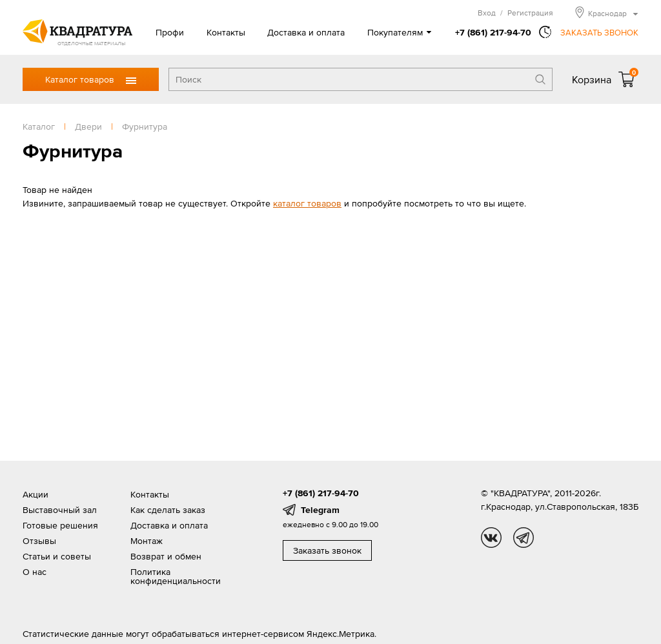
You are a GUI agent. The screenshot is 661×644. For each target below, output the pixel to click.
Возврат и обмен (166, 556)
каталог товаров (307, 203)
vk (491, 538)
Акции (36, 494)
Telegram (320, 510)
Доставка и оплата (306, 32)
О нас (35, 572)
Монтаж (147, 541)
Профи (170, 32)
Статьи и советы (57, 556)
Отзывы (39, 541)
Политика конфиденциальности (176, 576)
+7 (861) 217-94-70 (493, 32)
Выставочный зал (60, 510)
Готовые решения (60, 525)
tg (524, 538)
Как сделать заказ (168, 510)
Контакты (226, 32)
